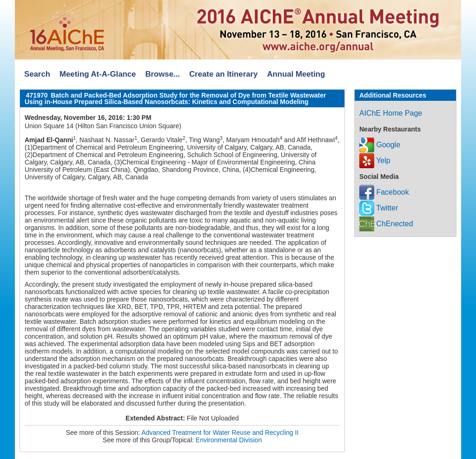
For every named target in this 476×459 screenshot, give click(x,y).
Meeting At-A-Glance (98, 74)
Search (37, 74)
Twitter (379, 208)
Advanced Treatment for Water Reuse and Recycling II (220, 433)
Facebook (384, 192)
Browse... (162, 74)
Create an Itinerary (223, 74)
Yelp (375, 161)
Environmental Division (229, 440)
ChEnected (386, 224)
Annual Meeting (296, 74)
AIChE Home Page (391, 113)
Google (380, 145)
